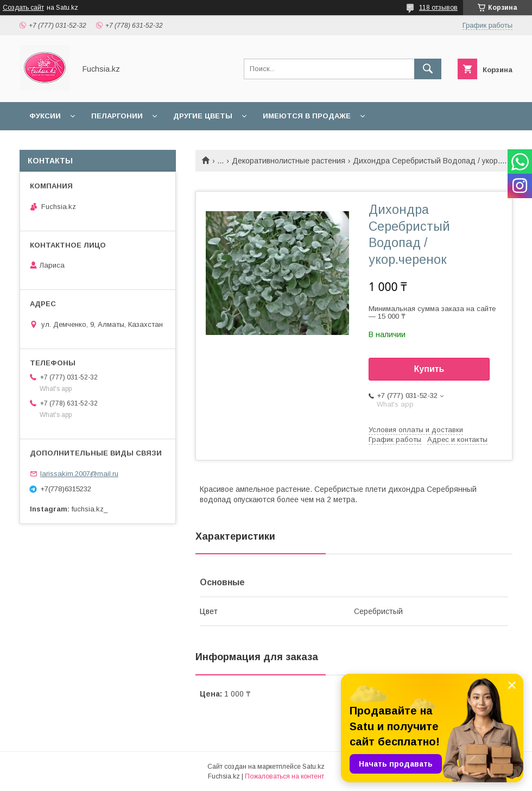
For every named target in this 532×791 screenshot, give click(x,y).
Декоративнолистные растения (289, 161)
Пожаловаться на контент (284, 776)
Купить (429, 369)
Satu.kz (313, 767)
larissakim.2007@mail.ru (79, 474)
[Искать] (428, 69)
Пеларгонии (117, 116)
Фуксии (45, 116)
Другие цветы (203, 116)
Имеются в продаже (307, 116)
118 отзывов (438, 8)
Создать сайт (23, 8)
